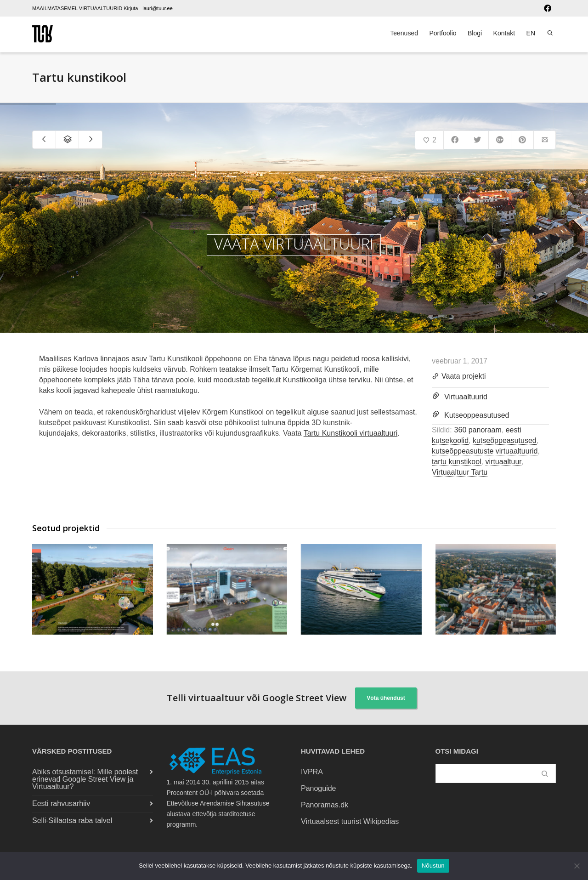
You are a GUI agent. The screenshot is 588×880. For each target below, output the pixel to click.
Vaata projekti (459, 377)
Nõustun (433, 866)
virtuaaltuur (503, 462)
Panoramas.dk (325, 805)
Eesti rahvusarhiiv (61, 803)
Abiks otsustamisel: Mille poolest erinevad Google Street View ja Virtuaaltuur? (85, 779)
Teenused (404, 33)
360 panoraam (478, 430)
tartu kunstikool (457, 462)
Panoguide (319, 788)
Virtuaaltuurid (466, 397)
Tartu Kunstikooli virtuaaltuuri (351, 433)
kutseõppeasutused (505, 440)
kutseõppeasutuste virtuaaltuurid (485, 451)
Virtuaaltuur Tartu (460, 472)
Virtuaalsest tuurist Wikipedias (350, 821)
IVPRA (312, 772)
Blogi (475, 33)
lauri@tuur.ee (158, 8)
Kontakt (504, 33)
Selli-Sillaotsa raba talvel (72, 820)
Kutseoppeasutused (477, 415)
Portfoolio (443, 33)
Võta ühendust (386, 698)
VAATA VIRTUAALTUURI (294, 244)
